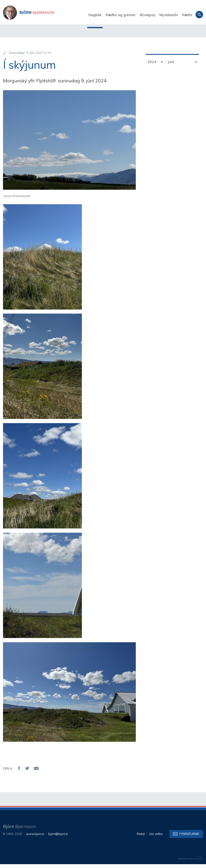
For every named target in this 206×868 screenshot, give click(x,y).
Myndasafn (169, 15)
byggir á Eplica (191, 862)
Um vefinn (156, 838)
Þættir (187, 15)
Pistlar (141, 838)
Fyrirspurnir (189, 838)
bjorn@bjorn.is (58, 838)
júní (171, 66)
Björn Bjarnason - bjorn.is (43, 15)
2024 (152, 66)
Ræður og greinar (121, 15)
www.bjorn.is (35, 838)
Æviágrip (147, 15)
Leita (199, 15)
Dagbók (95, 15)
